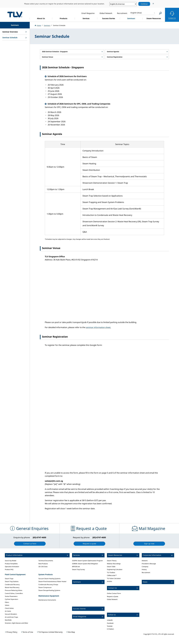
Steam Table (111, 567)
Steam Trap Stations (12, 581)
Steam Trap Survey (78, 569)
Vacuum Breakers (11, 614)
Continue (144, 4)
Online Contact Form (114, 593)
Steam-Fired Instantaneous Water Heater (52, 581)
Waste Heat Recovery (12, 587)
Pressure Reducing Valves (14, 590)
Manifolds (8, 620)
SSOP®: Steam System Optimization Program (87, 561)
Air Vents (8, 611)
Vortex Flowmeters (11, 596)
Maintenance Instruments (47, 600)
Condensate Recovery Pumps (48, 585)
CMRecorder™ (112, 575)
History (144, 569)
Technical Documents (46, 561)
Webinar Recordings (114, 564)
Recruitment (146, 572)
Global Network (112, 599)
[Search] (160, 13)
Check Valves (9, 608)
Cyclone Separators (11, 599)
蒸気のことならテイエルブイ (15, 14)
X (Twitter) (110, 629)
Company (145, 567)
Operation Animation (12, 567)
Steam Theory (112, 561)
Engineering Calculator (115, 569)
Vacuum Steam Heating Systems (49, 579)
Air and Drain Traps (11, 617)
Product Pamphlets (11, 564)
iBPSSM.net (76, 567)
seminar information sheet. (98, 327)
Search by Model (11, 561)
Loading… (84, 410)
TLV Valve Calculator (114, 578)
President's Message (149, 564)
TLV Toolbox (111, 572)
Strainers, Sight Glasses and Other (16, 623)
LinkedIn (110, 620)
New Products (43, 564)
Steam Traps (9, 579)
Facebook (110, 623)
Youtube (110, 626)
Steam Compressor (45, 587)
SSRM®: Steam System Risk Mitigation (85, 564)
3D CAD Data (43, 567)
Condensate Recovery (12, 585)
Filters (7, 602)
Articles (110, 581)
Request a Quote (113, 596)
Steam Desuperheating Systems (49, 590)
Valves (7, 605)
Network (145, 561)
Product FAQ (9, 569)
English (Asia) (136, 13)
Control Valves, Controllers (14, 593)
